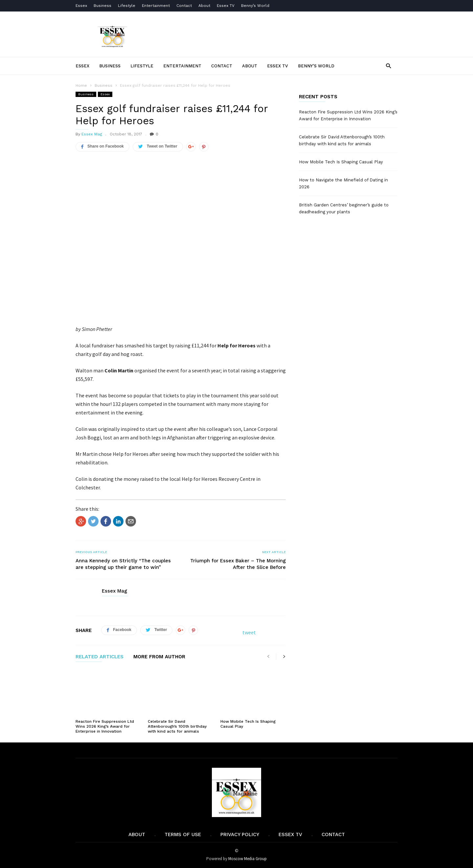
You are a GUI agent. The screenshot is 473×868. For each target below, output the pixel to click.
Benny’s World (256, 6)
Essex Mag (92, 134)
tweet (249, 632)
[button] (388, 66)
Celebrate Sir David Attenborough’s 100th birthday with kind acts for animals (177, 726)
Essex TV (226, 6)
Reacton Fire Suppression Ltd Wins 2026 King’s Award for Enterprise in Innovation (105, 726)
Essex (81, 6)
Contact (184, 6)
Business (102, 6)
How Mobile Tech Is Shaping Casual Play (341, 162)
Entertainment (156, 6)
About (204, 6)
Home (81, 85)
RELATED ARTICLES (100, 657)
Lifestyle (127, 6)
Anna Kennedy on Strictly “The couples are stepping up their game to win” (123, 564)
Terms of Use (183, 834)
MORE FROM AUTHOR (159, 657)
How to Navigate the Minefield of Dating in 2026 (343, 183)
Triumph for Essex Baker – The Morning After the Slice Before (238, 564)
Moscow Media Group (248, 859)
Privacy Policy (240, 834)
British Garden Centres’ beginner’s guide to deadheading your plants (344, 208)
